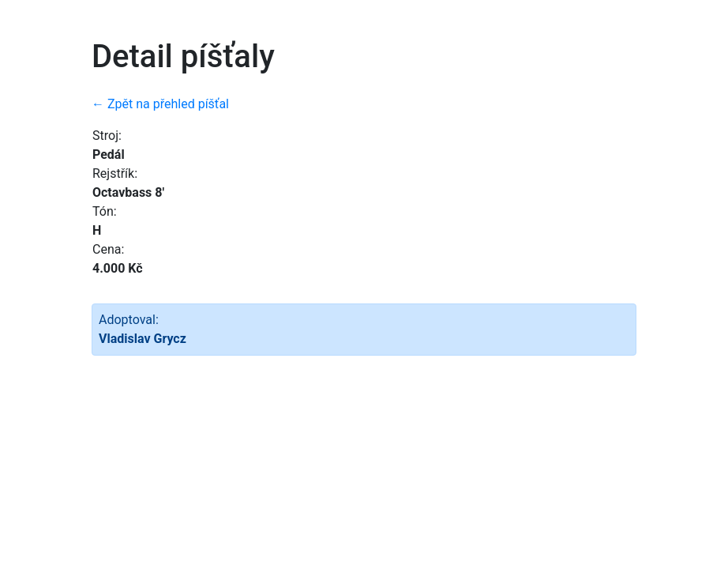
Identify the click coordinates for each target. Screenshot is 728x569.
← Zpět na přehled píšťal (160, 104)
